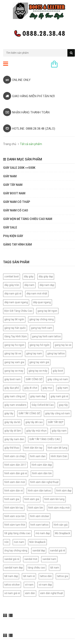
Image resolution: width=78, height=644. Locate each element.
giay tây (63, 405)
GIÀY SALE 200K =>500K (19, 168)
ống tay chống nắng (16, 551)
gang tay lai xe (63, 345)
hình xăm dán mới (15, 482)
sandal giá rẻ (12, 559)
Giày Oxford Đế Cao (43, 405)
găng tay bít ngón (14, 319)
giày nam (63, 388)
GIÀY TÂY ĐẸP (56, 422)
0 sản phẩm (67, 65)
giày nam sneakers (15, 405)
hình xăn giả (61, 525)
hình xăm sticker (40, 516)
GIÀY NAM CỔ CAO (16, 210)
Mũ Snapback (63, 533)
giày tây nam (59, 431)
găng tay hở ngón (40, 345)
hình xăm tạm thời (15, 525)
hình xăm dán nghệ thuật (44, 482)
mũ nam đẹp (43, 533)
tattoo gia (63, 576)
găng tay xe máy (38, 371)
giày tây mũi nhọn (36, 431)
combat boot (12, 277)
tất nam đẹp (11, 576)
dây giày (29, 277)
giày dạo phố (12, 388)
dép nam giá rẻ (13, 294)
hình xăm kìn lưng (54, 499)
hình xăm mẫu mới (59, 508)
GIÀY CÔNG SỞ (34, 379)
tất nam (55, 568)
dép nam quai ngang (16, 302)
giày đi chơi (31, 388)
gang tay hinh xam (42, 328)
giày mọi (47, 388)
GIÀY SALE (10, 227)
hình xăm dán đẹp (42, 465)
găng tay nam (34, 354)
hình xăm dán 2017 (15, 465)
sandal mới (31, 559)
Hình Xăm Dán (59, 456)
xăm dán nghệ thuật (52, 593)
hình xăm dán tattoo (39, 491)
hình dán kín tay (33, 448)
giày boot (58, 371)
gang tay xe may (14, 371)
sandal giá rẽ (58, 551)
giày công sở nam (58, 379)
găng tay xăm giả (39, 362)
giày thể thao (12, 448)
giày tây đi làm (13, 431)
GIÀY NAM (10, 176)
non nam (19, 542)
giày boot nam (12, 379)
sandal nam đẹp (14, 568)
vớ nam (29, 585)
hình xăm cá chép (15, 456)
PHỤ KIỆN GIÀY (13, 236)
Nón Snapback (37, 542)
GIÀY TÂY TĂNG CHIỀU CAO (45, 439)
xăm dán (30, 593)
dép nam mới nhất (37, 294)
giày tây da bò (12, 422)
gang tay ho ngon (14, 345)
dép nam (29, 285)
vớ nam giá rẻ (12, 593)
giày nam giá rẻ (59, 396)
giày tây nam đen (14, 439)
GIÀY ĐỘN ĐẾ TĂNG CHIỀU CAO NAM (28, 219)
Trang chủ (10, 144)
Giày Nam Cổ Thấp (17, 202)
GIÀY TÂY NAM (13, 185)
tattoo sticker (12, 585)
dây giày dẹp (46, 277)
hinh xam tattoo (39, 525)
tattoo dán (46, 576)
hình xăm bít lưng (57, 448)
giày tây (9, 413)
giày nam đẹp (38, 396)
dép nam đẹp (47, 285)
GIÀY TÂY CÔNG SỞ (29, 413)
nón (7, 542)
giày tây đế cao (34, 422)
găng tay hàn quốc (15, 328)
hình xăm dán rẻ (14, 491)
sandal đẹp (39, 551)
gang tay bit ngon (47, 311)
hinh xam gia (12, 499)
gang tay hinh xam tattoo (46, 336)
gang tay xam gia (14, 362)
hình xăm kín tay (14, 508)
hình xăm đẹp (64, 491)
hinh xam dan (38, 456)
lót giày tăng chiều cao (17, 533)
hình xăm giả (32, 499)
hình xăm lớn (36, 508)
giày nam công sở (15, 396)
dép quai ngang (42, 302)
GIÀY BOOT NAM (14, 193)
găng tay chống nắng (41, 319)
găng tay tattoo (56, 354)
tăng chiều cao (36, 568)
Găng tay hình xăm (17, 244)
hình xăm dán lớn (42, 473)
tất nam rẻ (29, 576)
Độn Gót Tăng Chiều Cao (18, 311)
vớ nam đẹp (45, 585)
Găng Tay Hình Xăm (16, 336)
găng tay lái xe (13, 354)
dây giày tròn (12, 285)
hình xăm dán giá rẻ (16, 473)
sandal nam (49, 559)
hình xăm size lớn (15, 516)
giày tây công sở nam (58, 413)
